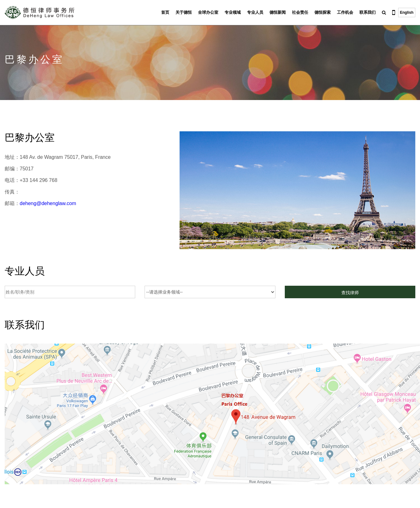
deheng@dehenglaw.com (48, 203)
